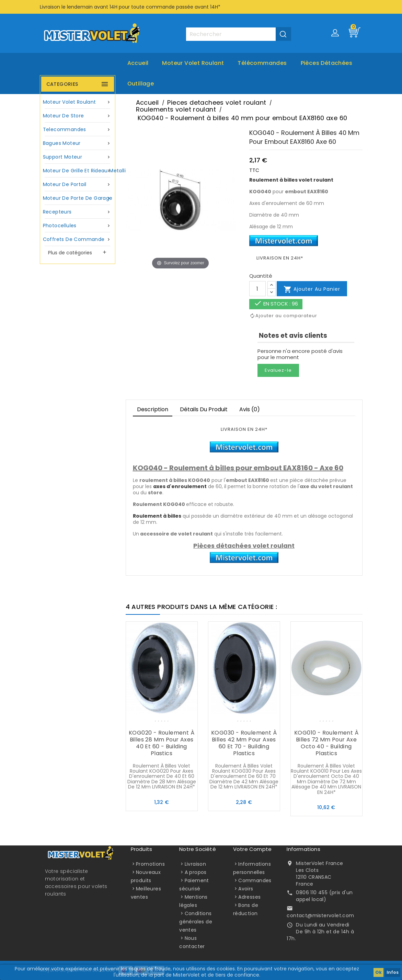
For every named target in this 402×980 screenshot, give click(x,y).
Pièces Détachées (326, 63)
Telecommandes (78, 130)
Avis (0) (250, 409)
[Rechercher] (238, 34)
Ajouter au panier (312, 289)
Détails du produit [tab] (204, 409)
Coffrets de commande (78, 239)
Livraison (196, 864)
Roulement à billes (157, 516)
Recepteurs (78, 212)
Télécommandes (262, 63)
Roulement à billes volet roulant (291, 180)
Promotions (150, 864)
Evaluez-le (278, 370)
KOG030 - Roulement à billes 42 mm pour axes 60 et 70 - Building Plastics (244, 743)
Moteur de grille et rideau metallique (78, 171)
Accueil (138, 63)
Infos (393, 972)
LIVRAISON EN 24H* (280, 258)
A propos (196, 872)
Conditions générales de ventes (196, 922)
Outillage (141, 84)
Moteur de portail (78, 185)
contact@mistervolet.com (320, 915)
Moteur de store (78, 116)
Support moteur (78, 157)
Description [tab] (153, 409)
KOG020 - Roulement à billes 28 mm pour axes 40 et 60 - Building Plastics (162, 743)
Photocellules (78, 226)
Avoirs (246, 889)
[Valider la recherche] (283, 34)
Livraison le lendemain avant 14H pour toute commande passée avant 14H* (130, 7)
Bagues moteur (78, 143)
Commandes (255, 880)
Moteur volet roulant (193, 63)
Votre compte (252, 849)
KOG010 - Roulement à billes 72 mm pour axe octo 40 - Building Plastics (326, 743)
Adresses (249, 897)
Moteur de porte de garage (78, 198)
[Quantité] (257, 289)
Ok (378, 972)
